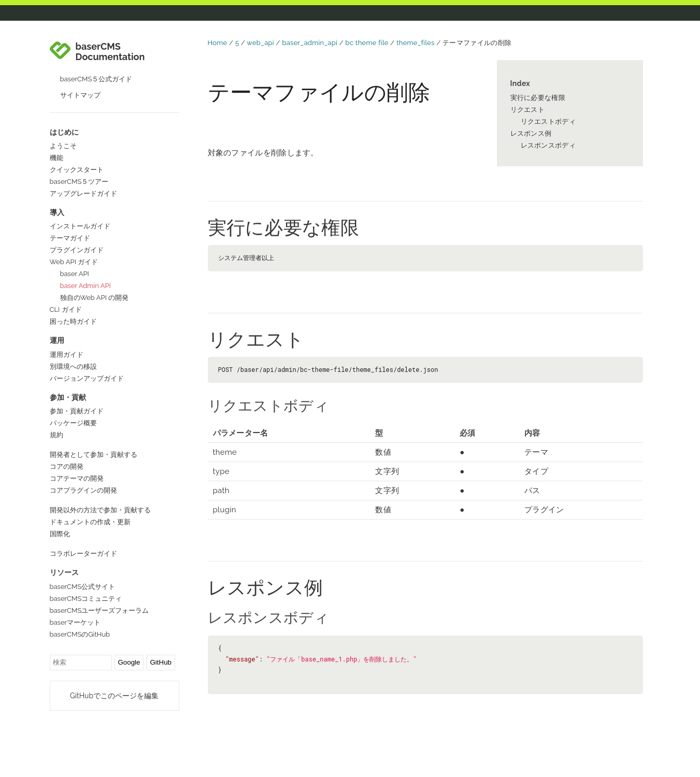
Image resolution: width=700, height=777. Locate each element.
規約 (56, 435)
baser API (75, 274)
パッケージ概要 (73, 423)
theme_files (416, 43)
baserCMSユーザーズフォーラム (99, 610)
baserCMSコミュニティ (86, 599)
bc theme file (367, 43)
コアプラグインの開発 (83, 490)
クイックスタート (77, 170)
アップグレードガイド (83, 193)
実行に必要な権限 (538, 98)
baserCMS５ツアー (79, 182)
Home (218, 43)
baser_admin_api (310, 43)
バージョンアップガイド (87, 378)
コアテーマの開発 (77, 478)
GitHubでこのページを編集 (114, 696)
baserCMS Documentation (110, 52)
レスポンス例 (531, 133)
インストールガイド (80, 226)
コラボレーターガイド (83, 553)
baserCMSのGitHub (80, 634)
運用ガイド (67, 355)
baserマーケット (75, 622)
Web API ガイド (74, 262)
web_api (260, 43)
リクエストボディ (548, 121)
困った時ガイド (73, 321)
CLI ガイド (66, 310)
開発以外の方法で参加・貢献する (100, 510)
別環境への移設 (73, 366)
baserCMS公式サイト (83, 587)
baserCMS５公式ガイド (96, 79)
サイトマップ (80, 95)
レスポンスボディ (548, 145)
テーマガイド (70, 238)
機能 (56, 158)
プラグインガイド (77, 250)
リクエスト (528, 110)
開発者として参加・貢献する (94, 455)
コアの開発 (67, 466)
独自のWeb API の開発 (95, 298)
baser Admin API (85, 286)
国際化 (60, 534)
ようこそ (63, 146)
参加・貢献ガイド (77, 411)
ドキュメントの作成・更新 (90, 522)
